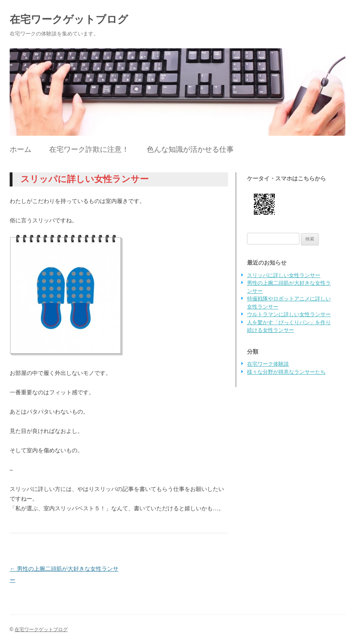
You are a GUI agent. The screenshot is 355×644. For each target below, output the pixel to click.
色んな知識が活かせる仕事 (190, 149)
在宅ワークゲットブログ (69, 19)
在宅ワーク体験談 (268, 364)
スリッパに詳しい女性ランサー (284, 275)
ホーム (21, 149)
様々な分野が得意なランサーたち (286, 372)
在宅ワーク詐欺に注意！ (89, 149)
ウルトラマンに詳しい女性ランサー (289, 314)
